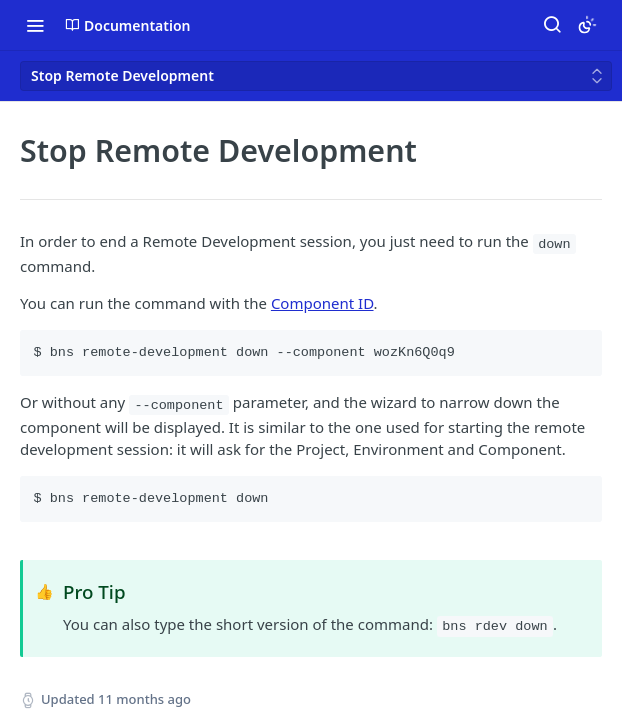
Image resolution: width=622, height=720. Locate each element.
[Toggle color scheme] (587, 25)
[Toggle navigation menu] (35, 25)
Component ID (322, 303)
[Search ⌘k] (552, 25)
